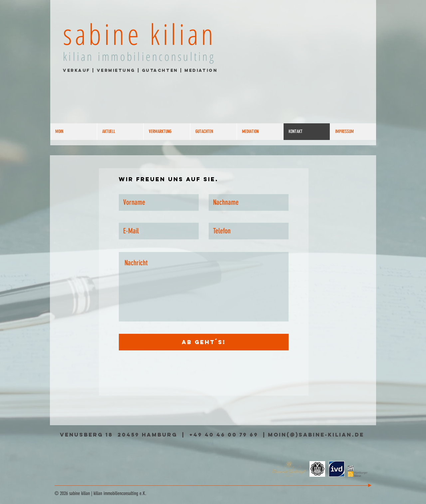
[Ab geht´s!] (204, 342)
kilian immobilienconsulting (139, 56)
